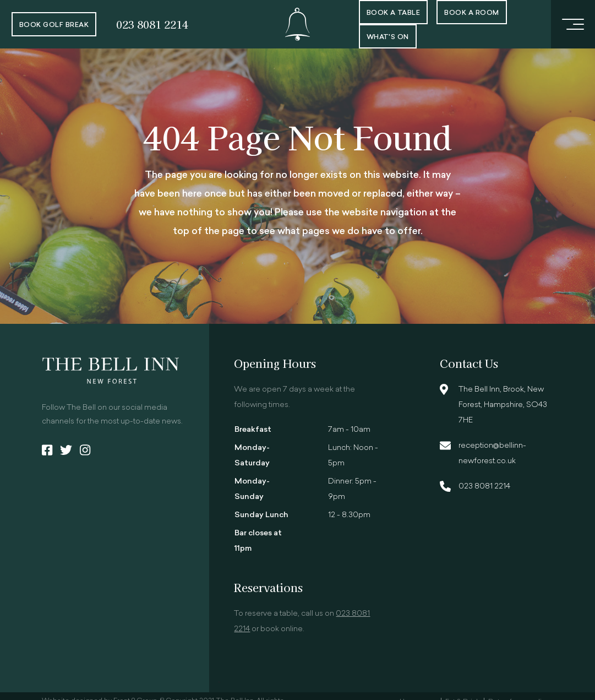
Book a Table (394, 13)
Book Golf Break (54, 25)
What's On (388, 37)
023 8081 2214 (152, 24)
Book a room (471, 13)
